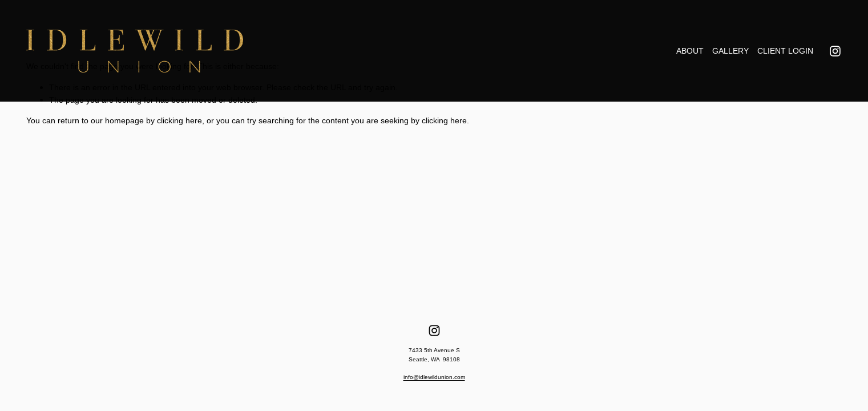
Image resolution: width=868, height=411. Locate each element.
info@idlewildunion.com (434, 377)
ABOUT (690, 51)
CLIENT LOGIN (785, 51)
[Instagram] (835, 51)
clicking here (179, 120)
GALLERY (730, 51)
